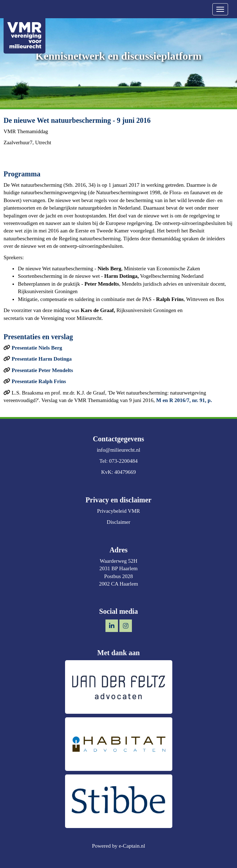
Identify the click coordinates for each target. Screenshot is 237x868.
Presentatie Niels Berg (37, 348)
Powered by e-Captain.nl (118, 846)
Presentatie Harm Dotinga (42, 359)
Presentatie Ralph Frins (39, 381)
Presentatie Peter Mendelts (43, 370)
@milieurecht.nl (119, 450)
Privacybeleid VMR (118, 511)
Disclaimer (119, 522)
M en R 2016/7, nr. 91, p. (184, 400)
